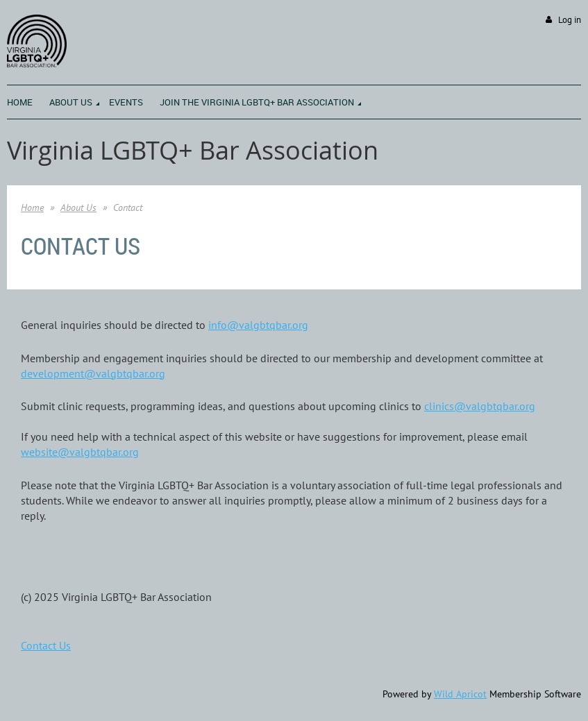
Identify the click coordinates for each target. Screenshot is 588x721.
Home (32, 207)
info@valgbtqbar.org (258, 325)
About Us (78, 207)
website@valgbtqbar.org (80, 452)
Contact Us (46, 645)
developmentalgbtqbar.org (93, 373)
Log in (570, 20)
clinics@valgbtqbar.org (480, 406)
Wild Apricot (460, 694)
